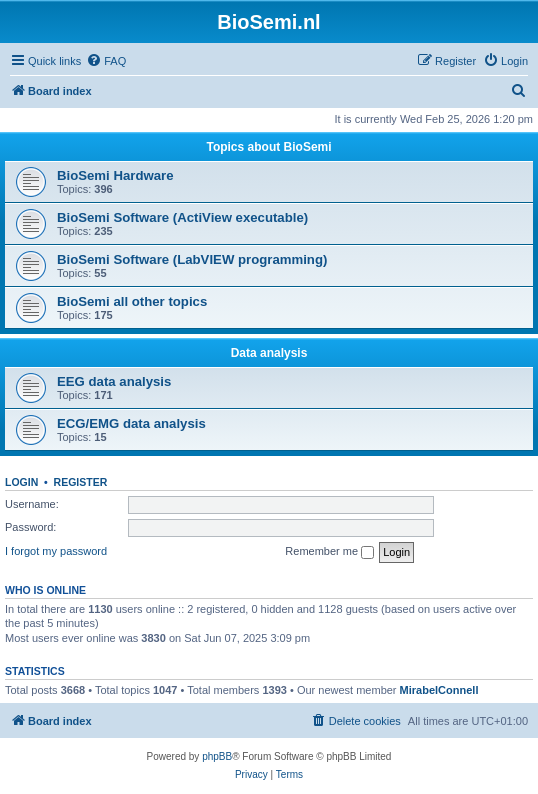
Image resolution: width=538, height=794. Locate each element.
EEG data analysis (114, 381)
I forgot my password (56, 551)
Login (21, 482)
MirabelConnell (439, 690)
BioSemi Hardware (115, 175)
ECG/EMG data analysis (131, 423)
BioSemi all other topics (132, 301)
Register (81, 482)
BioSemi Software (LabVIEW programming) (192, 259)
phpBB (217, 756)
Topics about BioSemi (268, 147)
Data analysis (269, 353)
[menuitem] (106, 61)
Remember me (329, 552)
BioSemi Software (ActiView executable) (182, 217)
